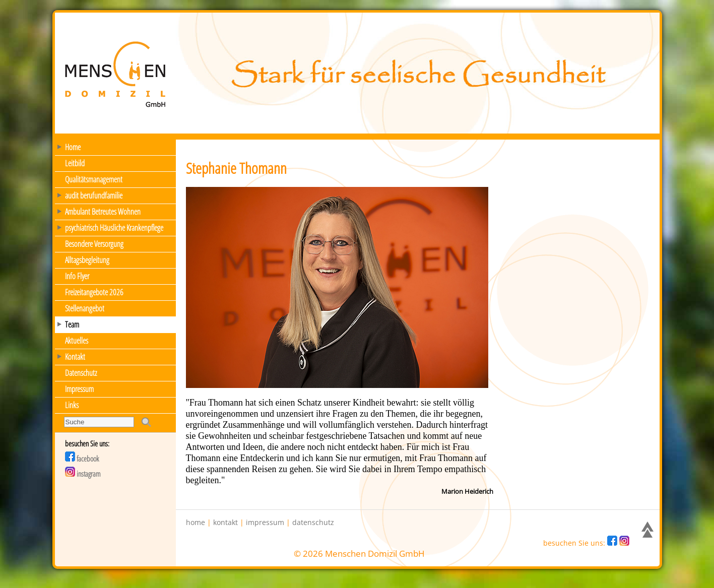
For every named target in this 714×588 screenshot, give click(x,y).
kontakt (225, 522)
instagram (83, 474)
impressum (265, 522)
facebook (82, 459)
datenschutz (313, 522)
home (196, 522)
